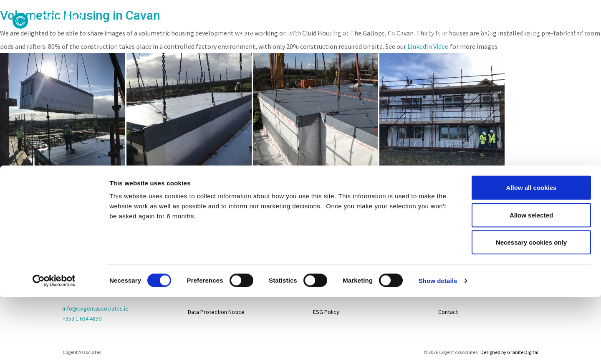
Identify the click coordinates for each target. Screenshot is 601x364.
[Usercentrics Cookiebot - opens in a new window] (54, 216)
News (487, 34)
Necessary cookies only (531, 178)
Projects (341, 34)
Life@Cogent (455, 270)
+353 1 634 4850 (82, 318)
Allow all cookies (532, 123)
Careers (577, 34)
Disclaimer (201, 291)
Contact (530, 34)
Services (439, 34)
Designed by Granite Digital (509, 352)
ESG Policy (326, 312)
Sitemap (198, 249)
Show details (438, 216)
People (294, 34)
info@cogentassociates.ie (96, 308)
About (247, 34)
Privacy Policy (205, 270)
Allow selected (531, 150)
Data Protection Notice (216, 312)
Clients (393, 34)
